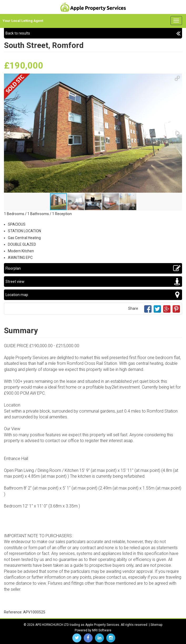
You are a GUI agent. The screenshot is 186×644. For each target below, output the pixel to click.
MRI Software (102, 630)
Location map (93, 295)
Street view (93, 282)
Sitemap (156, 625)
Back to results (93, 33)
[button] (177, 78)
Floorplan (93, 268)
